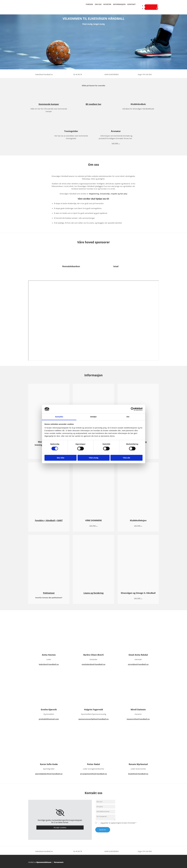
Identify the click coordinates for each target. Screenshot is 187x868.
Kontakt (132, 4)
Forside (89, 4)
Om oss (98, 4)
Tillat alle (126, 458)
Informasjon (119, 4)
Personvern (59, 862)
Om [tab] (128, 417)
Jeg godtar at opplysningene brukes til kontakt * (119, 823)
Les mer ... (116, 143)
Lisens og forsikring (93, 593)
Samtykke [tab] (59, 417)
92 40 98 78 (78, 74)
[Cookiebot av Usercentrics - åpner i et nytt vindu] (132, 409)
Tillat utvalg (93, 458)
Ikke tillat (61, 458)
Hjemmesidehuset (44, 862)
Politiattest (49, 593)
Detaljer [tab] (94, 417)
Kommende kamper (49, 104)
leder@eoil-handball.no (44, 74)
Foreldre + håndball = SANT (49, 520)
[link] (60, 813)
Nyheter (107, 4)
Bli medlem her (93, 104)
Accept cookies (60, 827)
